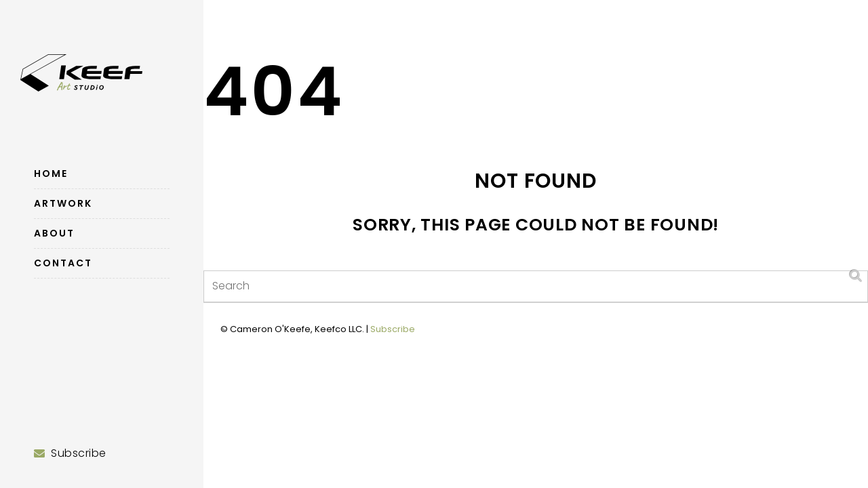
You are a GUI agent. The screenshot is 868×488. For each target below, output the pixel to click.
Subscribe (393, 329)
